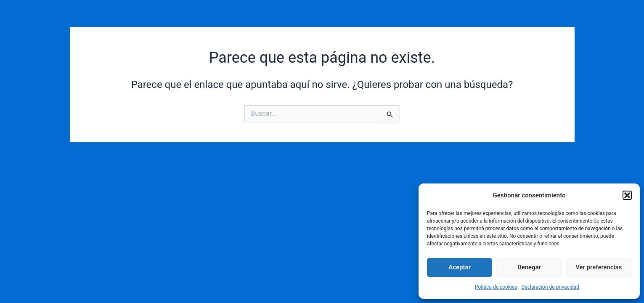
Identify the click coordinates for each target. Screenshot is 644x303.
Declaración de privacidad (550, 287)
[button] (627, 195)
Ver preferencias (599, 267)
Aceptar (460, 267)
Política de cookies (496, 287)
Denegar (529, 267)
